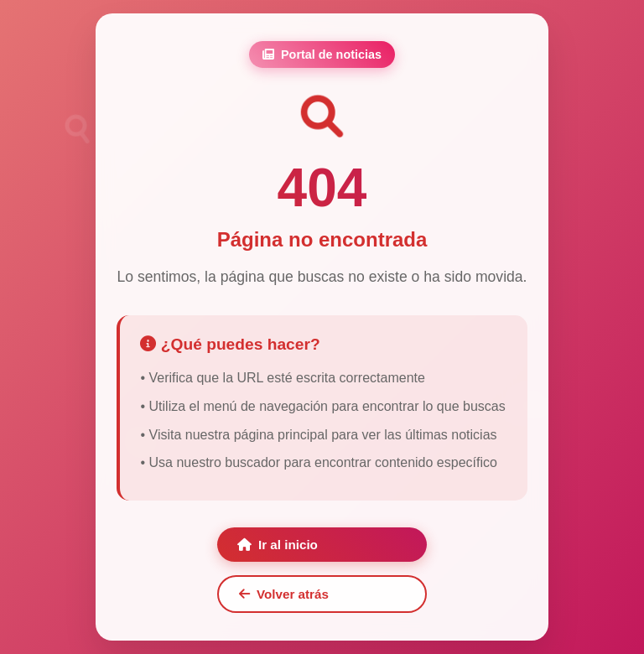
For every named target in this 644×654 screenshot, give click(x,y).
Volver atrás (284, 594)
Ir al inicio (278, 545)
